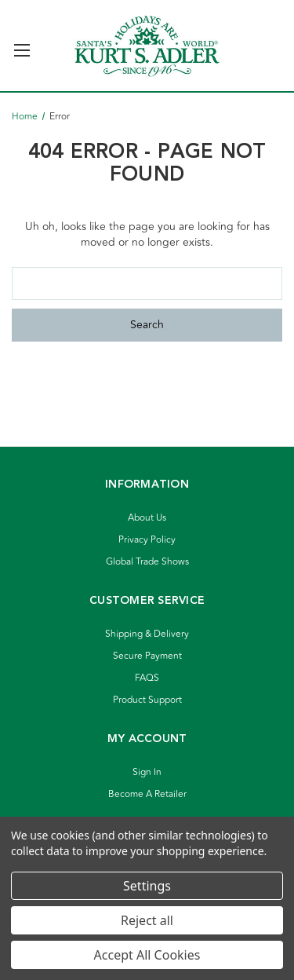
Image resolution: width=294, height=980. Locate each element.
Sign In (147, 772)
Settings (147, 886)
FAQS (147, 678)
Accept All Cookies (147, 955)
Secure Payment (147, 656)
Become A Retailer (147, 794)
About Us (147, 518)
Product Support (147, 700)
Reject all (147, 920)
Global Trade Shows (147, 562)
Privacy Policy (147, 540)
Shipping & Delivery (147, 634)
